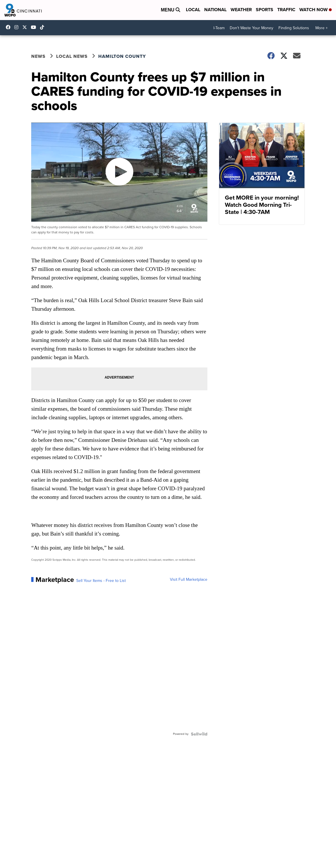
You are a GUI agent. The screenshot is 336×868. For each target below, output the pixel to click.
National (215, 10)
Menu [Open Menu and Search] (170, 10)
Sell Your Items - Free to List (101, 581)
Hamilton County (122, 56)
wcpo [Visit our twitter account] (26, 27)
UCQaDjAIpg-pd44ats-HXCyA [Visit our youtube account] (35, 27)
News (38, 56)
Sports (265, 10)
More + (322, 28)
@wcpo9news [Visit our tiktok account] (44, 27)
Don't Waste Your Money (251, 28)
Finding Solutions (294, 28)
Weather (241, 10)
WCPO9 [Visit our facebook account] (9, 27)
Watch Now (316, 10)
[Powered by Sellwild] (199, 734)
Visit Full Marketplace (189, 580)
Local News (72, 56)
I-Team (219, 28)
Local (193, 10)
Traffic (286, 10)
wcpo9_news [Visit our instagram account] (18, 27)
